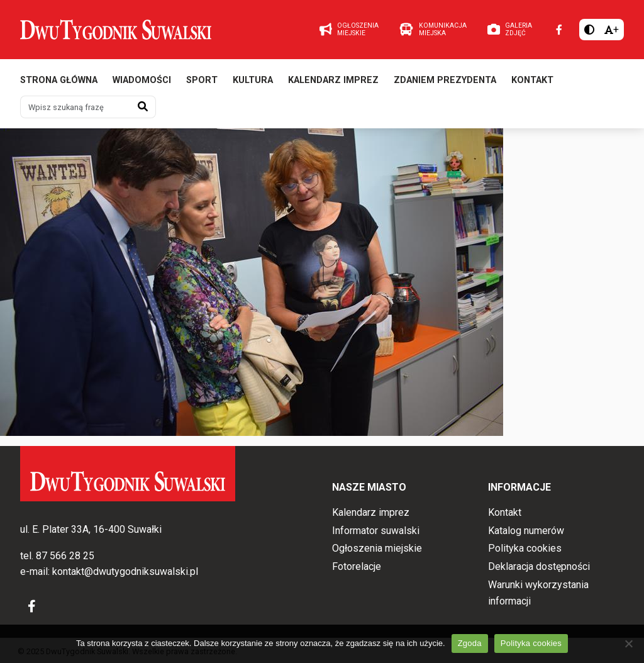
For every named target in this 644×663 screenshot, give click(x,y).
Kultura (253, 80)
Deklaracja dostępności (539, 566)
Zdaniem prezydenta (445, 80)
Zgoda (470, 643)
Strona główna (59, 80)
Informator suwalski (376, 531)
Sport (202, 80)
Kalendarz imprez (333, 80)
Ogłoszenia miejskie (377, 548)
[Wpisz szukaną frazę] (75, 107)
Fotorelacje (357, 566)
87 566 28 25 (65, 556)
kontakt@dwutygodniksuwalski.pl (125, 571)
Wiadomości (142, 80)
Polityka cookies (525, 548)
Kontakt (532, 80)
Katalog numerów (526, 531)
